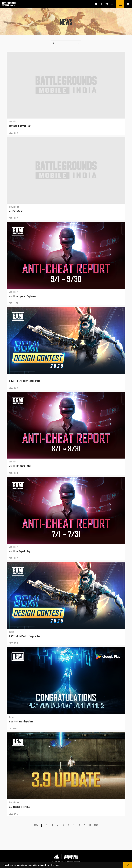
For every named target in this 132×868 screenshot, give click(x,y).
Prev (36, 825)
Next (96, 825)
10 (90, 825)
